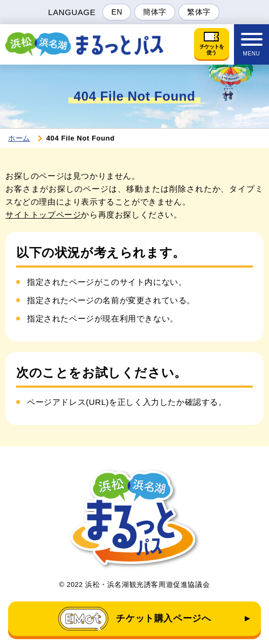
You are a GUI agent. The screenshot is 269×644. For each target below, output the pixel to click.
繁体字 (199, 12)
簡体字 (155, 12)
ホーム (19, 138)
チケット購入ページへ (135, 619)
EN (117, 12)
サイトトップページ (43, 215)
